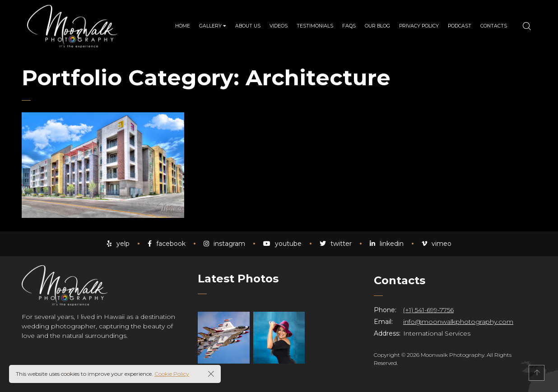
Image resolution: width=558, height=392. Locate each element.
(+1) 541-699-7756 (428, 310)
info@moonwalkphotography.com (458, 322)
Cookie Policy (172, 374)
